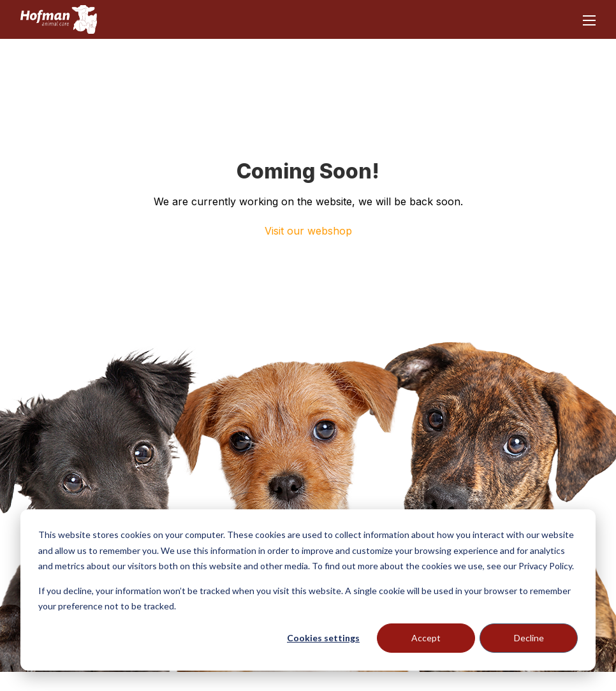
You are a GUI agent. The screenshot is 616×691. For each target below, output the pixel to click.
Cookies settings (323, 638)
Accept (426, 638)
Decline (529, 638)
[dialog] (308, 590)
